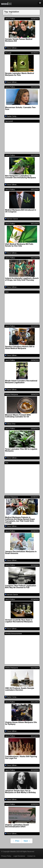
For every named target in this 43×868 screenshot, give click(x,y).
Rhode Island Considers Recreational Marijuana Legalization (21, 382)
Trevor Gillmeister (13, 48)
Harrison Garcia (12, 219)
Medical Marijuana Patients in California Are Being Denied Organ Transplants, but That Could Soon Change (20, 520)
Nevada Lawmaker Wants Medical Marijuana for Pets (20, 74)
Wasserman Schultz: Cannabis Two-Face (21, 108)
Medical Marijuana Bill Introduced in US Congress (21, 211)
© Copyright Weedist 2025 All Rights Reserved (18, 851)
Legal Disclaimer (19, 856)
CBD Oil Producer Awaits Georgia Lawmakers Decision (20, 689)
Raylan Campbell (13, 116)
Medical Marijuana (12, 394)
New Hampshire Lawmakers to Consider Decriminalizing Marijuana (20, 177)
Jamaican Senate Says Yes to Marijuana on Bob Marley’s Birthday (20, 792)
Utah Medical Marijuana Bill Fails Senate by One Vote (19, 245)
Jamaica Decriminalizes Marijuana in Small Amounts (21, 552)
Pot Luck (8, 53)
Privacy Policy (6, 856)
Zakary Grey (11, 424)
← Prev (16, 841)
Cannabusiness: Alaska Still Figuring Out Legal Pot (21, 757)
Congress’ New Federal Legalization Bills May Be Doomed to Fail (21, 587)
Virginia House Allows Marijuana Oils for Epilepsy (21, 723)
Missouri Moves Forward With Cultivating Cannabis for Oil (18, 416)
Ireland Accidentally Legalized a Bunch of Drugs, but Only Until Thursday (22, 279)
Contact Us (31, 856)
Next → (27, 841)
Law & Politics (10, 19)
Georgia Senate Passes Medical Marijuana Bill (19, 40)
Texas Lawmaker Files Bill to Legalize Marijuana (21, 450)
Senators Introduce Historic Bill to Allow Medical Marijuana (20, 347)
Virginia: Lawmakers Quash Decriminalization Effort (17, 826)
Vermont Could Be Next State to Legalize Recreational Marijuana (19, 621)
